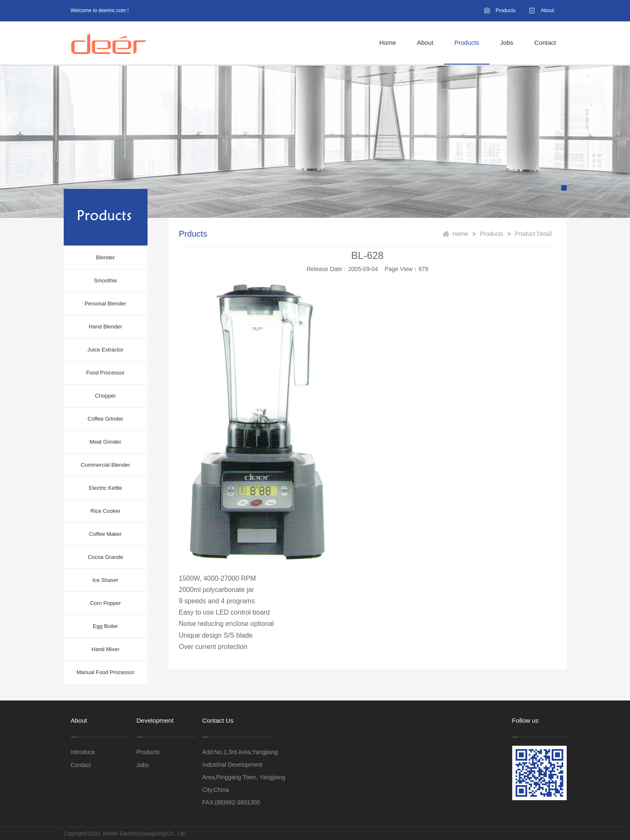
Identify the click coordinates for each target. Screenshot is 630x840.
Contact (545, 43)
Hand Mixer (105, 649)
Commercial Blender (106, 465)
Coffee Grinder (105, 419)
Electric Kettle (105, 488)
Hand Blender (106, 327)
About (547, 10)
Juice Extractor (106, 350)
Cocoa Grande (105, 557)
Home (388, 43)
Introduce (83, 752)
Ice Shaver (105, 580)
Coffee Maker (106, 534)
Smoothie (105, 280)
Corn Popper (106, 603)
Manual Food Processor (105, 672)
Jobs (507, 43)
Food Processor (106, 373)
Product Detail (534, 234)
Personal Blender (106, 304)
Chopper (106, 396)
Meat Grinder (106, 442)
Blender (105, 257)
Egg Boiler (106, 626)
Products (505, 10)
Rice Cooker (106, 511)
